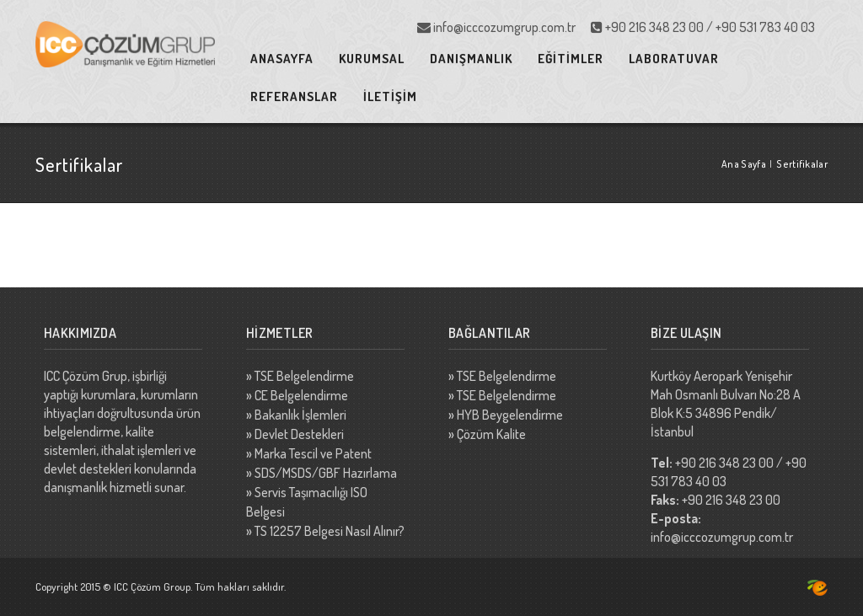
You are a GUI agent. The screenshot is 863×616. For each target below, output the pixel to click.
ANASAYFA (282, 59)
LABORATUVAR (674, 59)
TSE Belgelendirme (304, 376)
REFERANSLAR (294, 96)
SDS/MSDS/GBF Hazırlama (326, 473)
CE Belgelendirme (301, 395)
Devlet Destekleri (299, 434)
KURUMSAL (372, 59)
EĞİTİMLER (571, 59)
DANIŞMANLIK (471, 59)
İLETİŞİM (390, 96)
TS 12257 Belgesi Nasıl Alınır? (330, 531)
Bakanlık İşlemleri (300, 415)
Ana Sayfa (744, 164)
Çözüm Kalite (491, 434)
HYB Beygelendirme (510, 415)
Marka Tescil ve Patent (313, 453)
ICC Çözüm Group (152, 587)
